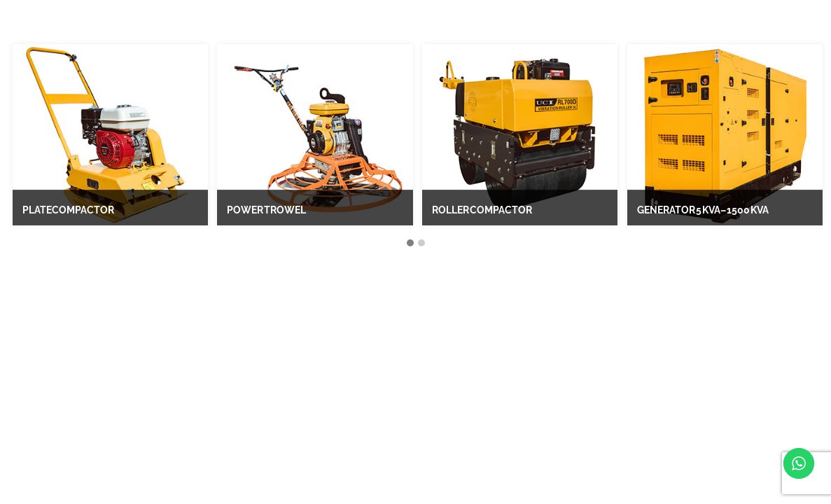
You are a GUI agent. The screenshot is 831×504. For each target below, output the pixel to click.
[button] (410, 244)
